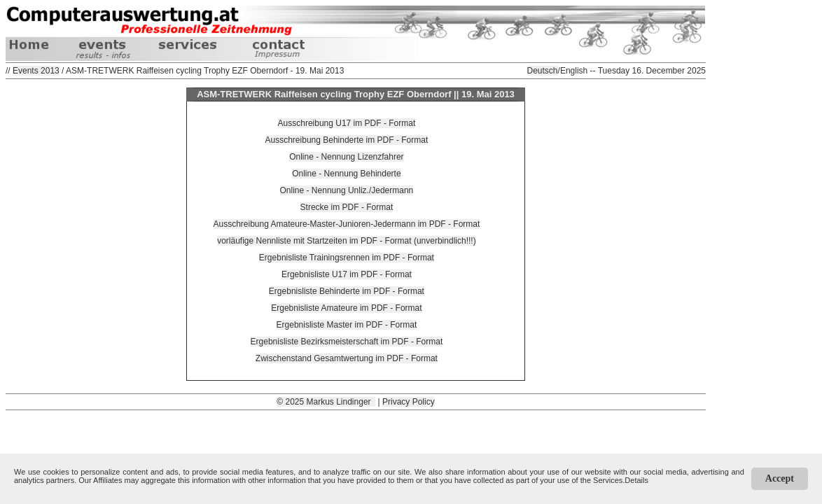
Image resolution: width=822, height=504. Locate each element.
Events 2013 (36, 71)
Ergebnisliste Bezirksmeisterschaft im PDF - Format (347, 342)
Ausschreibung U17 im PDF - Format (347, 123)
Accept (780, 478)
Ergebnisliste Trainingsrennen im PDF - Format (347, 258)
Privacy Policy (409, 402)
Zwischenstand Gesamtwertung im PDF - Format (347, 358)
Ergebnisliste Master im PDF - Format (347, 325)
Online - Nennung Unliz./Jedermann (347, 190)
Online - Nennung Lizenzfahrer (346, 157)
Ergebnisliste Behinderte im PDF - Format (347, 291)
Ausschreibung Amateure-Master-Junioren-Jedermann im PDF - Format (347, 224)
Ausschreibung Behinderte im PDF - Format (347, 140)
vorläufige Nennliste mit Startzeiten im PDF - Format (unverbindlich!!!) (346, 241)
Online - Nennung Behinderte (346, 174)
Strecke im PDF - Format (347, 207)
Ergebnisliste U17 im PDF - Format (347, 274)
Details (636, 480)
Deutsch (543, 71)
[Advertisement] (356, 442)
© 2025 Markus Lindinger (326, 402)
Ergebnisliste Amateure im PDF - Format (346, 308)
